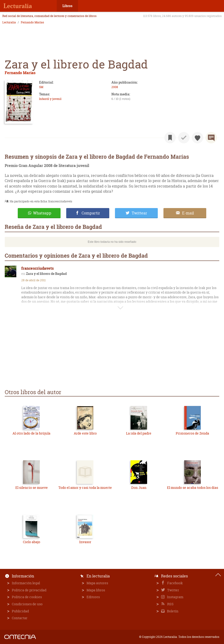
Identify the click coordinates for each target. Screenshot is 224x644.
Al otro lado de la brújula (31, 433)
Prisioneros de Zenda (192, 433)
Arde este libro (85, 433)
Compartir (91, 213)
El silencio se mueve (32, 488)
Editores (93, 597)
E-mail (188, 213)
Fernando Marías (32, 22)
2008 (115, 87)
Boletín (172, 611)
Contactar (20, 618)
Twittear (139, 213)
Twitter (173, 590)
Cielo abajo (32, 542)
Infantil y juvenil (50, 99)
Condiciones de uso (27, 604)
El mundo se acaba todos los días (193, 488)
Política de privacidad (29, 590)
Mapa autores (97, 583)
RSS (170, 604)
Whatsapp (42, 213)
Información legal (26, 583)
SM (41, 87)
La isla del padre (139, 433)
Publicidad (20, 611)
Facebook (175, 583)
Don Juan (139, 488)
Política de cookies (27, 597)
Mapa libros (96, 590)
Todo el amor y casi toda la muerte (85, 488)
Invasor (85, 542)
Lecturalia (9, 22)
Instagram (175, 597)
